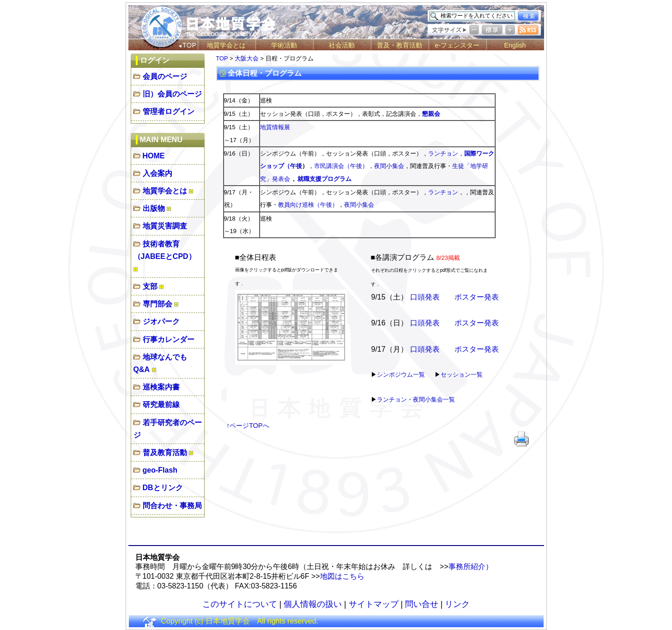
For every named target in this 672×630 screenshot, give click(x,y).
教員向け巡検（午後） (308, 205)
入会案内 (157, 173)
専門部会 (157, 304)
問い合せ (422, 604)
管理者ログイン (169, 111)
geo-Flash (160, 470)
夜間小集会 (389, 166)
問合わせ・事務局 (172, 506)
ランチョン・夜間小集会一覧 (416, 399)
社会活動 (342, 45)
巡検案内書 (161, 387)
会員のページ (165, 76)
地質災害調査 (165, 226)
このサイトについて (240, 604)
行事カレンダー (169, 339)
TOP (222, 58)
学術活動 (284, 45)
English (515, 45)
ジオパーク (161, 321)
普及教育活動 (165, 453)
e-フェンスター (457, 45)
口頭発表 (425, 297)
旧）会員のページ (172, 94)
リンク (457, 604)
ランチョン (443, 153)
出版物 (154, 208)
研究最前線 (161, 405)
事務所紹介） (471, 567)
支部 (150, 286)
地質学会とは (226, 45)
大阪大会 (247, 58)
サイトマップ (374, 604)
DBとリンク (163, 488)
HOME (154, 156)
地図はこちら (342, 576)
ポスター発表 (477, 297)
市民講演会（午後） (341, 166)
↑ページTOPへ (248, 426)
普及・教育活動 (400, 45)
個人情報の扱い (313, 604)
